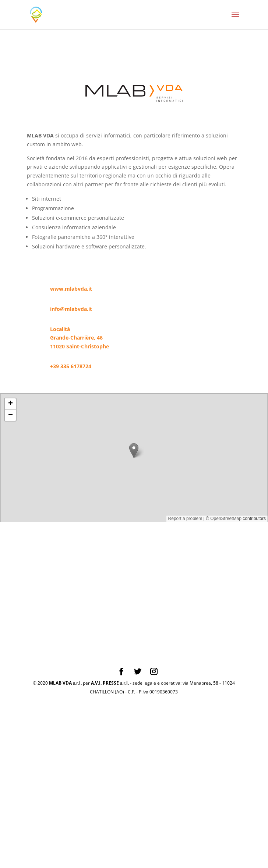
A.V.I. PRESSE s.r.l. (110, 683)
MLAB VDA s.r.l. (65, 683)
